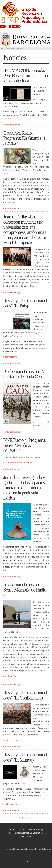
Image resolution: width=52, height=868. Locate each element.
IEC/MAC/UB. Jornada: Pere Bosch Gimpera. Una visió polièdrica (25, 76)
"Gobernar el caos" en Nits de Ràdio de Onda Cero (26, 374)
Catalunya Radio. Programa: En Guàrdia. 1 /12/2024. (24, 138)
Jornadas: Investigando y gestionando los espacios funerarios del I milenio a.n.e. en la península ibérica (24, 488)
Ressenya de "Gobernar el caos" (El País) (25, 303)
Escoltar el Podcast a (18, 463)
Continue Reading (12, 125)
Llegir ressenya (10, 357)
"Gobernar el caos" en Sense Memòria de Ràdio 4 (25, 590)
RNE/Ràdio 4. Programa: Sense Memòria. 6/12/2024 (25, 445)
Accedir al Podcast (12, 676)
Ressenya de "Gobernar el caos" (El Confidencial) (25, 695)
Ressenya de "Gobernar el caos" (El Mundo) (25, 757)
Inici (3, 49)
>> (31, 818)
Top (26, 862)
